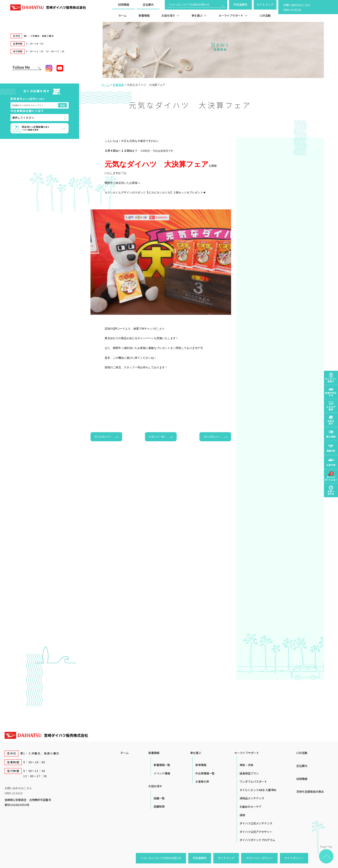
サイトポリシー (294, 858)
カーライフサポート (233, 16)
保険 (242, 815)
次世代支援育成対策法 (310, 792)
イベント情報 (162, 773)
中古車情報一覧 (205, 773)
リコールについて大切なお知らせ (189, 5)
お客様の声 (202, 782)
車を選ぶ (199, 16)
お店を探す (170, 16)
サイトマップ (265, 5)
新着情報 (144, 16)
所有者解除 (240, 5)
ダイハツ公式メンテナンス (256, 823)
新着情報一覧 (162, 765)
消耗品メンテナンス (252, 798)
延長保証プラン (249, 773)
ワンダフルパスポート (253, 782)
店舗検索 (159, 806)
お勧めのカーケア (250, 807)
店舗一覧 (159, 798)
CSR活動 (265, 16)
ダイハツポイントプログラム (257, 840)
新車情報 (201, 765)
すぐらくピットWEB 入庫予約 (258, 790)
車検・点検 (246, 765)
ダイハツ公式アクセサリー (256, 832)
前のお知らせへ (103, 437)
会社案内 (148, 5)
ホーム (122, 16)
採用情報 (124, 5)
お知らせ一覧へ (158, 437)
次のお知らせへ (212, 437)
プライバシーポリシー (259, 858)
